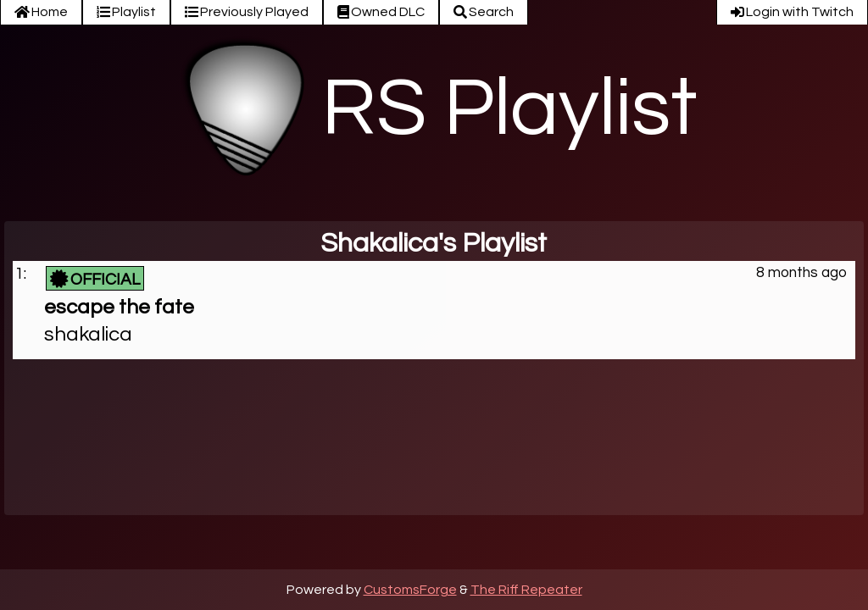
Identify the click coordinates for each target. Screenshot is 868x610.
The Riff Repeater (526, 590)
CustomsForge (410, 590)
